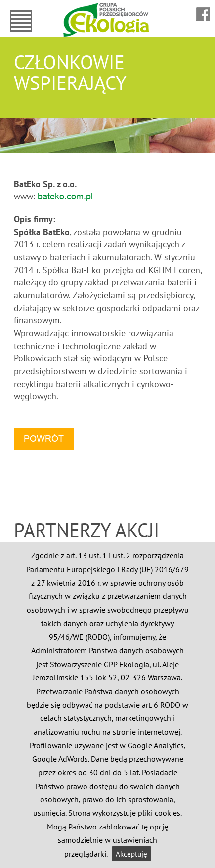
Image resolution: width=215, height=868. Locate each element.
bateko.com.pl (65, 196)
